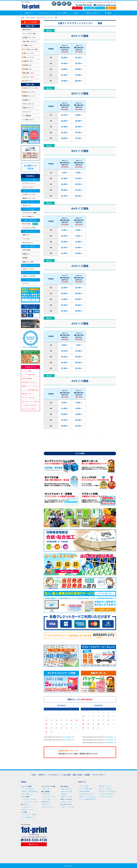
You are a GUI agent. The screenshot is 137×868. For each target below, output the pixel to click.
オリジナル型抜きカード (28, 817)
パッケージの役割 (27, 371)
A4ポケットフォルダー (28, 269)
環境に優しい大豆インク (28, 394)
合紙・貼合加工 (26, 250)
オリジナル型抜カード (28, 217)
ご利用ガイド (29, 13)
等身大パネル (26, 235)
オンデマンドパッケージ (29, 183)
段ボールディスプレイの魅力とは (31, 401)
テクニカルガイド (45, 13)
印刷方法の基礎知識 (27, 378)
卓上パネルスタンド (28, 243)
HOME (23, 18)
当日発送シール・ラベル (29, 38)
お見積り (76, 13)
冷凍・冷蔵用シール (27, 794)
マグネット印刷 (47, 799)
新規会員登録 (89, 8)
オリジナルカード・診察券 (29, 213)
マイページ (100, 8)
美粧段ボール (26, 254)
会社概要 (108, 13)
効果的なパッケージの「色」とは (31, 386)
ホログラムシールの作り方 (29, 409)
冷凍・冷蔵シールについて (29, 41)
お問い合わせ (77, 8)
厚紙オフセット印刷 (28, 262)
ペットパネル (26, 239)
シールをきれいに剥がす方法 (29, 405)
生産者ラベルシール (28, 108)
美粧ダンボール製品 (67, 792)
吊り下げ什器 (30, 224)
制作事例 (25, 258)
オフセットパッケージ (28, 187)
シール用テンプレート (28, 120)
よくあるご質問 (61, 13)
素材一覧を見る (26, 30)
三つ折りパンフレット (28, 807)
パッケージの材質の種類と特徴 (30, 390)
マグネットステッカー (28, 104)
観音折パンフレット (28, 198)
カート (111, 8)
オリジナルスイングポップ (49, 797)
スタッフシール (26, 112)
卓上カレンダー (26, 205)
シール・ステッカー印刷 (29, 34)
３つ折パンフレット (28, 194)
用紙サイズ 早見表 (30, 167)
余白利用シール (26, 100)
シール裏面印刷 (26, 116)
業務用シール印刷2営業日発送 (30, 792)
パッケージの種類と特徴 (28, 375)
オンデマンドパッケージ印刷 (29, 802)
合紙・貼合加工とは (67, 789)
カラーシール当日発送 (28, 789)
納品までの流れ (92, 13)
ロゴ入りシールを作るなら (29, 398)
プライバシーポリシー (99, 775)
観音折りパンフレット (28, 810)
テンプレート (26, 283)
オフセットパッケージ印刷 (29, 799)
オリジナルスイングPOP (29, 228)
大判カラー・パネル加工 (29, 276)
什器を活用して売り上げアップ (30, 382)
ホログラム (29, 77)
